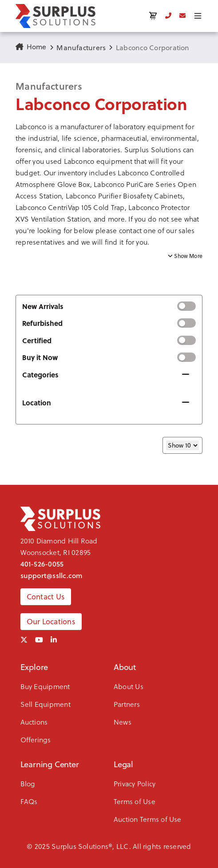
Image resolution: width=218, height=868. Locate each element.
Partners (127, 704)
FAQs (29, 801)
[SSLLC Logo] (55, 16)
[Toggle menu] (198, 16)
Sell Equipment (46, 704)
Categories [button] (40, 375)
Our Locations (51, 622)
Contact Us (46, 597)
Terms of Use (135, 801)
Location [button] (37, 402)
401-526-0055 (42, 564)
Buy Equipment (45, 686)
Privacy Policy (135, 784)
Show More (185, 256)
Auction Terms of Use (148, 819)
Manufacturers (81, 48)
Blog (28, 784)
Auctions (34, 722)
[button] (109, 185)
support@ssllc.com (52, 575)
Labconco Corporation (153, 48)
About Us (129, 686)
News (123, 722)
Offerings (36, 740)
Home (31, 47)
